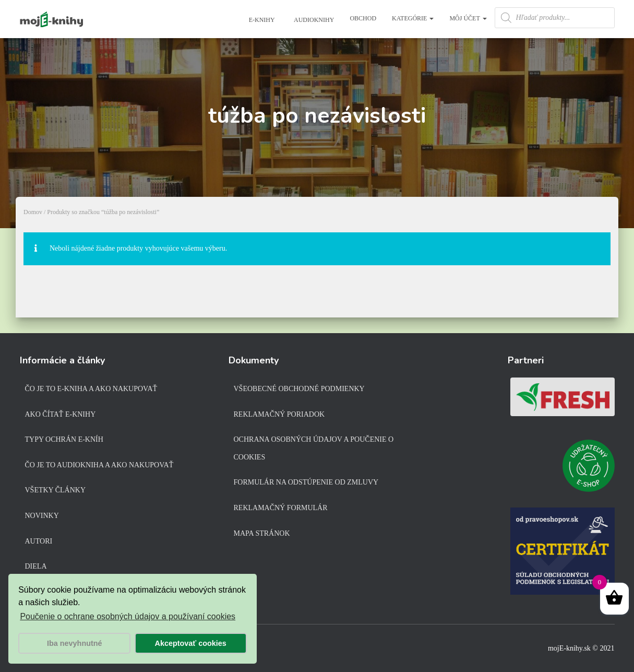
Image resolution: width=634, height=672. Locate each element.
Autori (39, 541)
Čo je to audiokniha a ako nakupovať (99, 465)
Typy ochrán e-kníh (64, 439)
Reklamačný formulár (281, 508)
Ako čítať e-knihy (61, 414)
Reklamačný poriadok (279, 414)
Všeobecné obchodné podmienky (299, 389)
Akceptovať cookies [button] (191, 643)
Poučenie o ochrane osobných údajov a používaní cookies (128, 616)
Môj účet (468, 18)
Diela (36, 566)
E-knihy (261, 20)
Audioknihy (314, 20)
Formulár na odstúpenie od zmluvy (306, 482)
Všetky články (56, 490)
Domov (33, 212)
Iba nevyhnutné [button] (75, 643)
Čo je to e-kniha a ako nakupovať (91, 389)
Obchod (363, 18)
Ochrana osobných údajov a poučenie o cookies (314, 448)
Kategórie (413, 18)
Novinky (42, 516)
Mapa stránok (262, 533)
